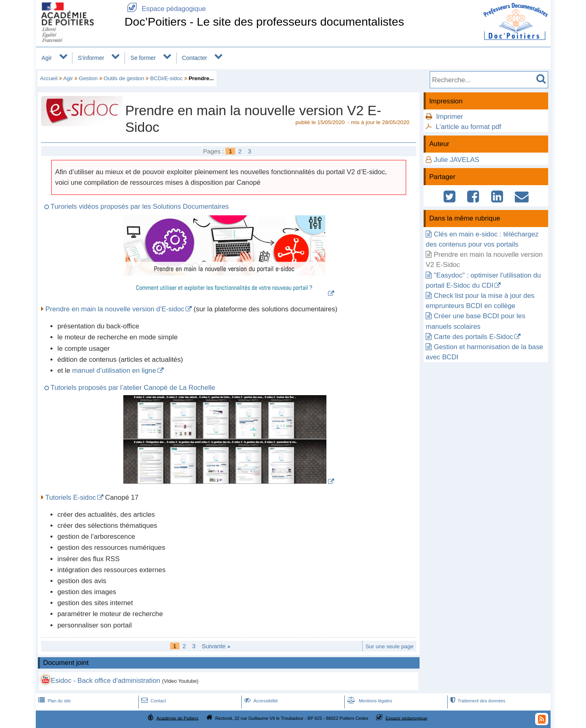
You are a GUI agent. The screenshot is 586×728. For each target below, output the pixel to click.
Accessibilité (260, 701)
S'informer (91, 58)
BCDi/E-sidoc (166, 78)
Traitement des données (477, 701)
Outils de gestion (124, 78)
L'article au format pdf (469, 127)
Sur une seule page (389, 646)
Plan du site (54, 701)
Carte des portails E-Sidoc (473, 337)
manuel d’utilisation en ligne (114, 371)
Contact (153, 701)
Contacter (195, 58)
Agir (47, 58)
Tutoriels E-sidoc (70, 497)
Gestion (88, 78)
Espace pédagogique (165, 9)
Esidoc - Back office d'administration (106, 681)
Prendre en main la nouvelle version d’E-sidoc (115, 309)
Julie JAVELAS (457, 160)
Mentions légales (369, 701)
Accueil (49, 78)
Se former (143, 58)
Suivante (216, 646)
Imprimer (450, 117)
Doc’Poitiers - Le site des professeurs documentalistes (264, 22)
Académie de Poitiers (177, 718)
